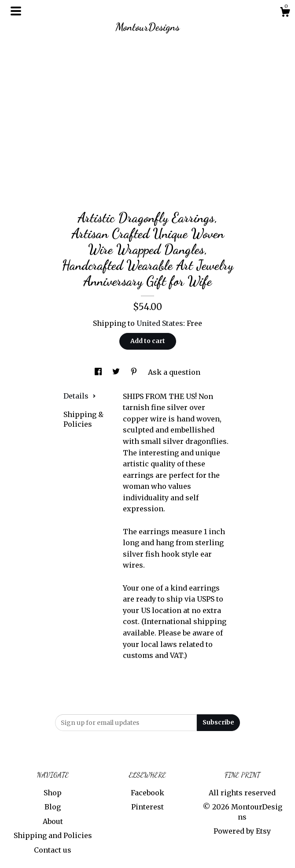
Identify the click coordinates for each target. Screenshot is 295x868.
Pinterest (147, 807)
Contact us (53, 850)
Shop (53, 793)
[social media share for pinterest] (135, 372)
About (53, 821)
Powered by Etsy (242, 831)
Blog (53, 807)
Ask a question (174, 372)
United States (160, 323)
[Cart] (285, 13)
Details (80, 396)
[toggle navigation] (16, 11)
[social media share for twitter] (117, 372)
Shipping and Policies (53, 835)
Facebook (147, 793)
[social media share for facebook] (99, 372)
